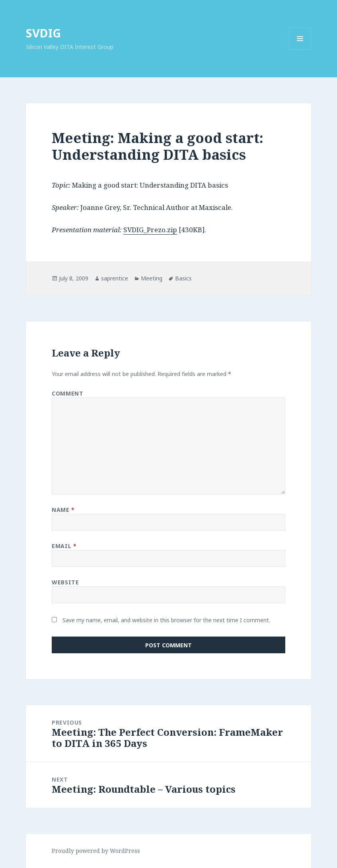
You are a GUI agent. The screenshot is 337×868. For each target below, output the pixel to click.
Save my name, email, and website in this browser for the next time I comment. (166, 620)
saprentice (115, 278)
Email (64, 546)
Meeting (152, 278)
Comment (67, 393)
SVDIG (43, 33)
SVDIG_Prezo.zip (150, 230)
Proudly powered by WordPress (96, 851)
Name (63, 510)
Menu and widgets (300, 50)
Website (65, 582)
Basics (183, 278)
